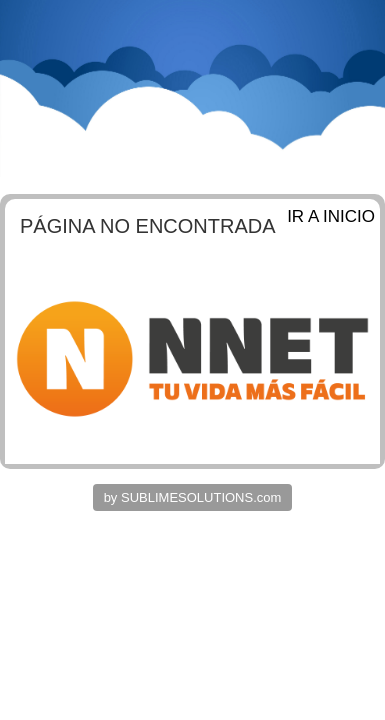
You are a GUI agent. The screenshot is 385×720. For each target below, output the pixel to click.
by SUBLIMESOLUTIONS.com (193, 497)
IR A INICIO (331, 216)
